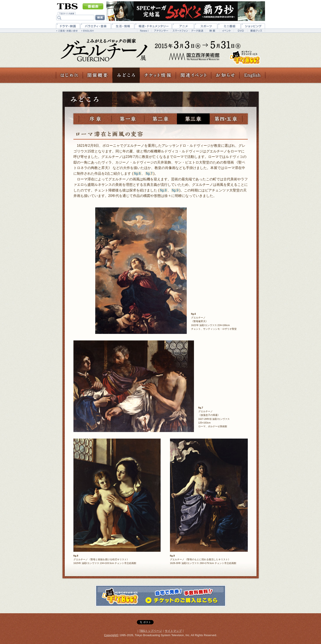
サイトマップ (173, 631)
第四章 (226, 119)
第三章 (193, 119)
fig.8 (163, 190)
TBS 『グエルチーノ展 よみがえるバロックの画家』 (102, 50)
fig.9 (175, 190)
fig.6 (137, 173)
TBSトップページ (151, 631)
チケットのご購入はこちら (245, 57)
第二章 (161, 119)
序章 (95, 119)
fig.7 (149, 173)
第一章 (128, 119)
